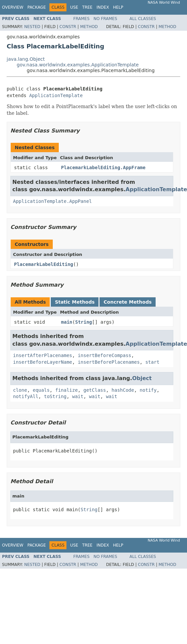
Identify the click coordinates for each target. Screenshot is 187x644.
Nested (32, 27)
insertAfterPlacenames (43, 355)
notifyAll (26, 396)
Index (103, 7)
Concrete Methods (128, 302)
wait (78, 396)
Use (74, 7)
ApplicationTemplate (56, 95)
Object (142, 378)
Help (118, 7)
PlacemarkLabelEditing (44, 264)
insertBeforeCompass (105, 355)
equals (41, 390)
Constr (68, 27)
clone (20, 390)
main (67, 322)
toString (55, 396)
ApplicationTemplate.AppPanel (52, 201)
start (152, 362)
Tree (87, 7)
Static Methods (75, 302)
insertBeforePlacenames (109, 362)
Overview (13, 7)
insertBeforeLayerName (43, 362)
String (84, 322)
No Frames (105, 19)
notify (148, 390)
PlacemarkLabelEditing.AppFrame (103, 168)
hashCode (123, 390)
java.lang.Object (26, 59)
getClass (95, 390)
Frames (82, 19)
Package (37, 7)
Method (89, 27)
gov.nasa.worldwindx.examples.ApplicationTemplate (78, 65)
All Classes (143, 19)
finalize (66, 390)
